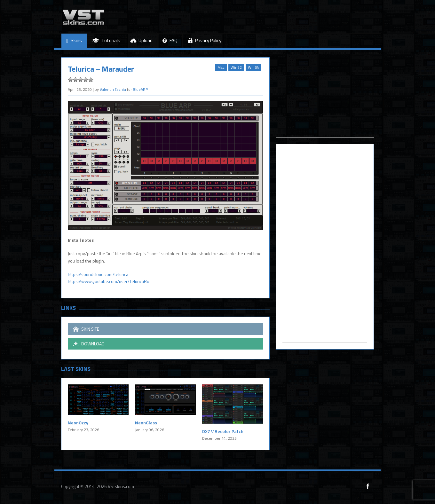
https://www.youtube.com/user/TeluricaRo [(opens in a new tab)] (109, 281)
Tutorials (106, 40)
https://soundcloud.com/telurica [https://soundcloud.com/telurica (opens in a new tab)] (98, 274)
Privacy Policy (204, 40)
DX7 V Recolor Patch (223, 431)
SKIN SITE (86, 329)
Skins (74, 41)
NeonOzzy (78, 423)
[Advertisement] (325, 97)
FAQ (170, 41)
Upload (141, 40)
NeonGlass (146, 423)
